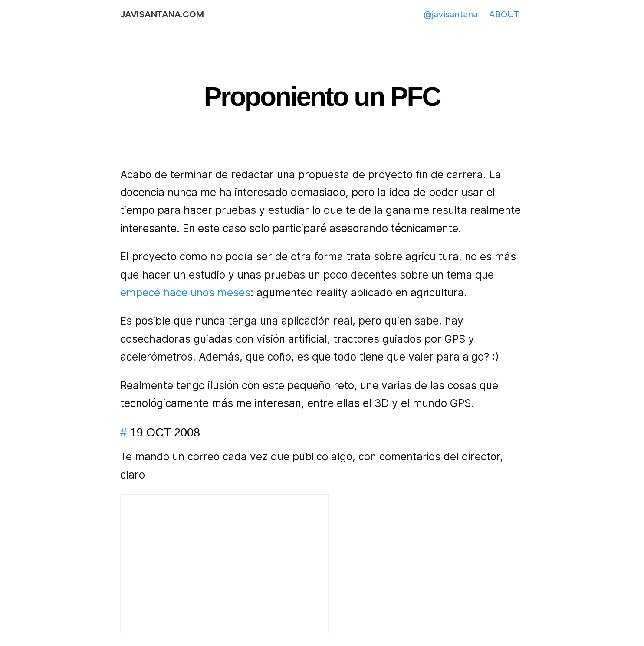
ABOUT (504, 14)
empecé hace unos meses (185, 293)
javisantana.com (162, 14)
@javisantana (451, 14)
